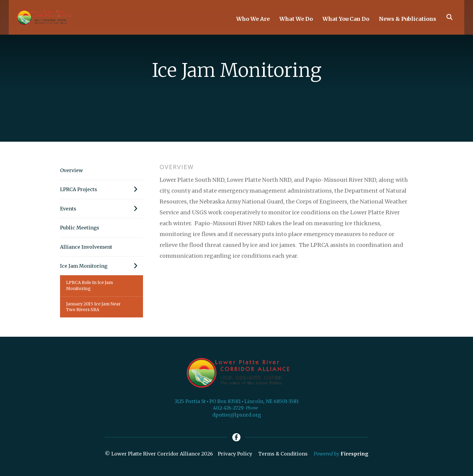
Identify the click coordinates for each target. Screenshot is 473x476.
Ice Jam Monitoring (102, 266)
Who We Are (253, 21)
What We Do (296, 21)
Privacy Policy (235, 455)
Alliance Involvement (86, 247)
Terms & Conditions (283, 455)
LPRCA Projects (102, 189)
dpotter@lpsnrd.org (237, 415)
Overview (71, 170)
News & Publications (408, 21)
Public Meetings (80, 228)
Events (102, 209)
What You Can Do (346, 21)
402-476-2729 (228, 408)
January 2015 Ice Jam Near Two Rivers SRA (93, 307)
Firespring (354, 455)
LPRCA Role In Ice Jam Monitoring (89, 285)
